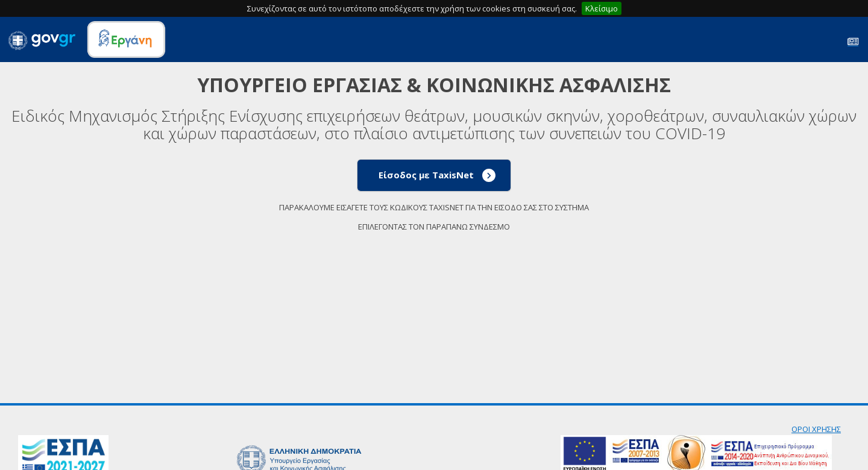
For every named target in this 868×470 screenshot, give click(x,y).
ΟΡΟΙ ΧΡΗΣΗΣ (816, 429)
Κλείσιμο (602, 8)
